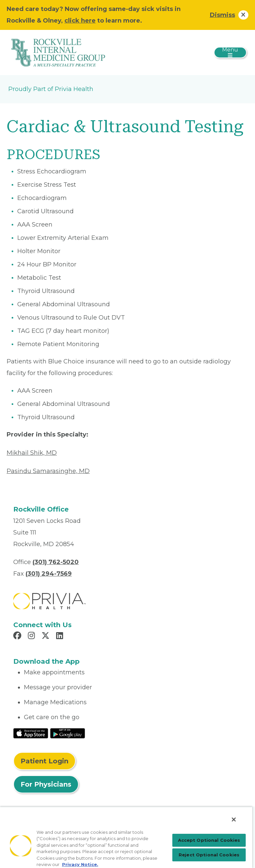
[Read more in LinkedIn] (61, 636)
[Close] (234, 820)
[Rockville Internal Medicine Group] (58, 52)
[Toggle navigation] (230, 52)
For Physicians (46, 784)
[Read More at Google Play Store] (68, 733)
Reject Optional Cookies (209, 855)
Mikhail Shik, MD (32, 453)
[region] (126, 837)
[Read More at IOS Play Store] (31, 733)
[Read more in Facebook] (18, 636)
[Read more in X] (46, 636)
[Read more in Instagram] (32, 636)
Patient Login (44, 761)
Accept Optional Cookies (209, 840)
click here (80, 21)
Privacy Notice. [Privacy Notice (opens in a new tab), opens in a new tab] (80, 864)
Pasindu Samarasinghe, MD (48, 471)
